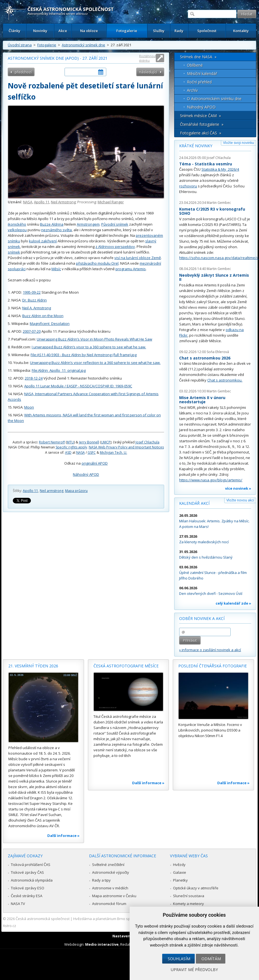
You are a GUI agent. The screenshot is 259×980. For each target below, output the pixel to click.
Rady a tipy (101, 880)
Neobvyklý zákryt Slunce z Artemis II (214, 277)
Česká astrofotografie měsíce (126, 666)
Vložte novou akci (240, 500)
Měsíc (56, 269)
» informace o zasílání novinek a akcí (210, 650)
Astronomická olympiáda (32, 880)
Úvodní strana (20, 45)
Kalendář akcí (194, 503)
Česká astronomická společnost (43, 919)
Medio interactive (102, 944)
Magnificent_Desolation (50, 324)
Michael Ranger (111, 202)
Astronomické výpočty (111, 872)
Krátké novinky (196, 146)
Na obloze (89, 31)
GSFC (92, 452)
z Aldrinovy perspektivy (115, 247)
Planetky (180, 880)
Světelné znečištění (108, 865)
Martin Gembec (219, 203)
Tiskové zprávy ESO (28, 888)
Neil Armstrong (63, 202)
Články (14, 31)
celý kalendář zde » (233, 603)
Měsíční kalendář (202, 73)
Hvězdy (179, 865)
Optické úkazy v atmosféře (196, 888)
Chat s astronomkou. (225, 380)
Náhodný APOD (86, 474)
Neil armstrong (52, 491)
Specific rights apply (71, 447)
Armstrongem (88, 224)
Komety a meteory (188, 904)
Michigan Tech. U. (114, 452)
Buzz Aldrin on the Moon (43, 316)
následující (148, 72)
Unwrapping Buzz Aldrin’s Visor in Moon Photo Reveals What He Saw (94, 339)
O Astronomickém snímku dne (214, 99)
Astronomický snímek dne (83, 45)
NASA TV (18, 904)
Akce (63, 31)
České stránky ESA (27, 896)
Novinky (40, 31)
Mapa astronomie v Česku (114, 896)
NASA (28, 202)
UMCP (106, 442)
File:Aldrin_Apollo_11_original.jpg (59, 370)
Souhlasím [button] (179, 959)
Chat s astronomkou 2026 (205, 358)
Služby (159, 31)
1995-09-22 (32, 292)
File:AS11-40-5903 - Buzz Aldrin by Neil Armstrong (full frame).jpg (84, 355)
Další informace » (63, 836)
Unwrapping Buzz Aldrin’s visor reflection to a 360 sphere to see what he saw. (95, 363)
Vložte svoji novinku (239, 143)
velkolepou (17, 230)
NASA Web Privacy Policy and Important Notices (126, 447)
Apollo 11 (42, 202)
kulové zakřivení (43, 241)
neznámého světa (56, 230)
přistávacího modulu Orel (97, 263)
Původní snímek (115, 224)
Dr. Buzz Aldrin (34, 300)
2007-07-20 (32, 331)
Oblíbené (195, 65)
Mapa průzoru (76, 491)
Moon (29, 407)
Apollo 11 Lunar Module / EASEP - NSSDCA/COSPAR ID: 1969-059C (78, 386)
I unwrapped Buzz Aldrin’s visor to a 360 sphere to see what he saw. (89, 347)
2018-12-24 (34, 378)
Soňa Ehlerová (218, 352)
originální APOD (95, 463)
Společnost (207, 31)
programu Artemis (131, 269)
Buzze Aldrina (52, 224)
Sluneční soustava (189, 896)
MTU (70, 442)
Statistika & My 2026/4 (220, 169)
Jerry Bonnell (89, 442)
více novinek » (238, 488)
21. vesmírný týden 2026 (33, 666)
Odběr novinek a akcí (202, 618)
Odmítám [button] (211, 959)
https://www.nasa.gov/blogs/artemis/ (211, 480)
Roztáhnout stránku (148, 58)
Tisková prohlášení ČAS (31, 865)
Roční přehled (199, 82)
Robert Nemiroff (52, 442)
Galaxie (180, 872)
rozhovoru (188, 186)
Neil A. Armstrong (37, 308)
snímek (14, 252)
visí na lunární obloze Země (138, 258)
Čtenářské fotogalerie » (202, 124)
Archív (192, 90)
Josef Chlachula (147, 442)
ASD (68, 452)
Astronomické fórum (109, 904)
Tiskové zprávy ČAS (27, 872)
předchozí (23, 72)
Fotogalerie (127, 31)
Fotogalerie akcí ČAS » (201, 133)
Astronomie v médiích (110, 888)
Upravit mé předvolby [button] (194, 970)
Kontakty (241, 31)
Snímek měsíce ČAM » (200, 116)
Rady (179, 31)
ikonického (17, 224)
